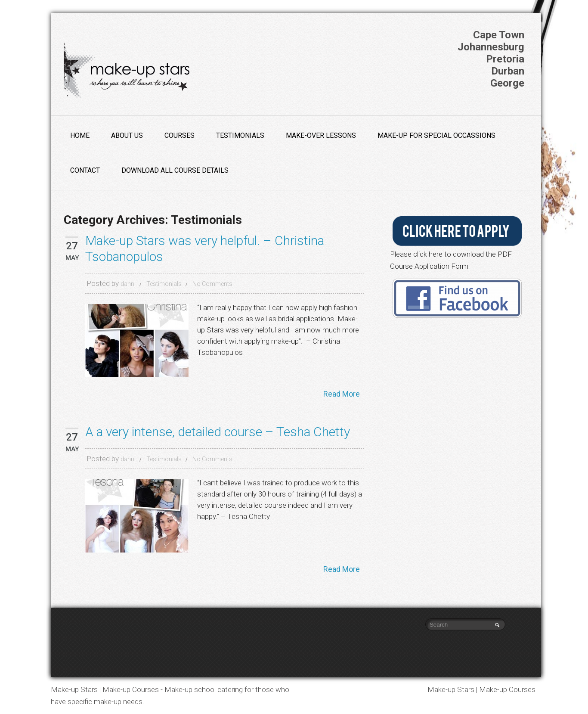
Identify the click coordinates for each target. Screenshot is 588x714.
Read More (342, 394)
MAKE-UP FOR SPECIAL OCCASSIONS (436, 135)
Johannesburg (491, 47)
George (507, 83)
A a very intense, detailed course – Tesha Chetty (218, 432)
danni (128, 284)
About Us (127, 135)
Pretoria (505, 59)
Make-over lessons (321, 135)
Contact (85, 170)
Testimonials (240, 135)
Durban (508, 71)
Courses (179, 135)
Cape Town (499, 35)
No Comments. (213, 284)
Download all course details (175, 170)
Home (80, 135)
